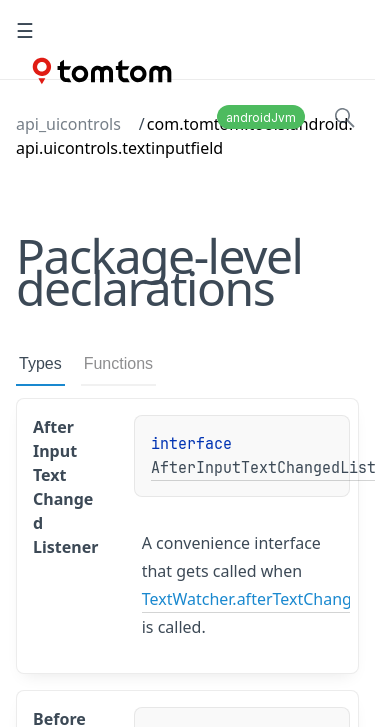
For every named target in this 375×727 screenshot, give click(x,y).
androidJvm (261, 117)
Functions (118, 363)
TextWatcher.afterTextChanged (256, 599)
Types (40, 363)
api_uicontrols (68, 124)
